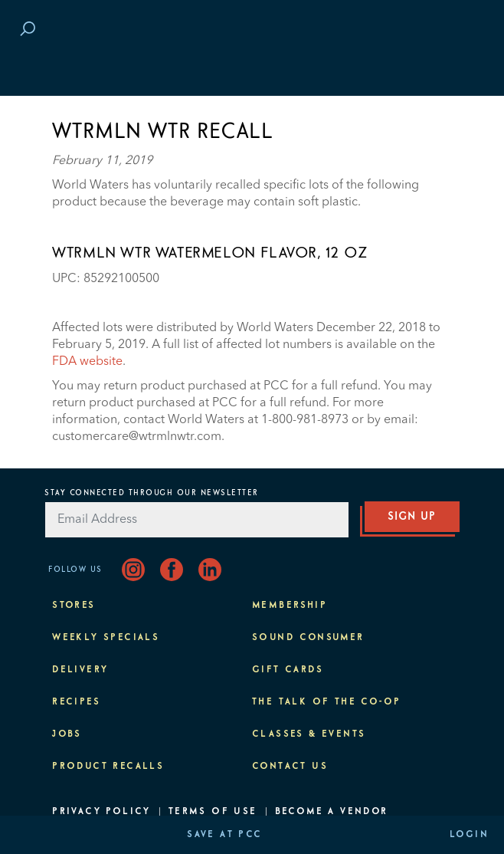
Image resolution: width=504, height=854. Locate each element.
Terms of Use (213, 812)
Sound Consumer (308, 638)
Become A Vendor (332, 812)
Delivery (80, 670)
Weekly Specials (106, 638)
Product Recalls (108, 767)
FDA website (87, 362)
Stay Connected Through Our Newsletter (152, 493)
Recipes (76, 702)
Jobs (67, 734)
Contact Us (290, 767)
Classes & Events (309, 734)
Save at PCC (224, 835)
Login (469, 835)
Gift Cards (288, 670)
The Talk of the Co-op (326, 702)
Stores (74, 606)
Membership (290, 606)
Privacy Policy (101, 812)
